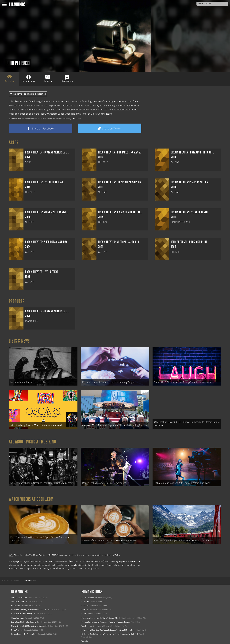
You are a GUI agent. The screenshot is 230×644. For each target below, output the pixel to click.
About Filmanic (88, 595)
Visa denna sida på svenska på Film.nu (28, 94)
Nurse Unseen (17, 627)
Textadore (85, 638)
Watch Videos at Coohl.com (31, 497)
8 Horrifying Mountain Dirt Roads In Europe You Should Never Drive (108, 627)
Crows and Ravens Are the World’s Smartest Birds (101, 615)
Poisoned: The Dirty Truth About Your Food (29, 607)
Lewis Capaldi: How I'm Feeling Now (26, 619)
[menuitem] (6, 578)
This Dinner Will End (19, 595)
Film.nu (85, 607)
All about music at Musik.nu (32, 440)
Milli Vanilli (15, 603)
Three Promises (17, 615)
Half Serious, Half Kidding (21, 611)
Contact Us (86, 599)
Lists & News (19, 341)
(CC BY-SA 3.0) (75, 119)
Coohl (84, 611)
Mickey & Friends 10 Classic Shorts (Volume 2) (29, 623)
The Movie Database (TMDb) (97, 559)
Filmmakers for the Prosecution (24, 631)
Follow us (85, 603)
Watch (84, 623)
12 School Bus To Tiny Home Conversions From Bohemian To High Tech (110, 631)
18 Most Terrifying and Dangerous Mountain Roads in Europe (106, 619)
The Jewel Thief (17, 599)
